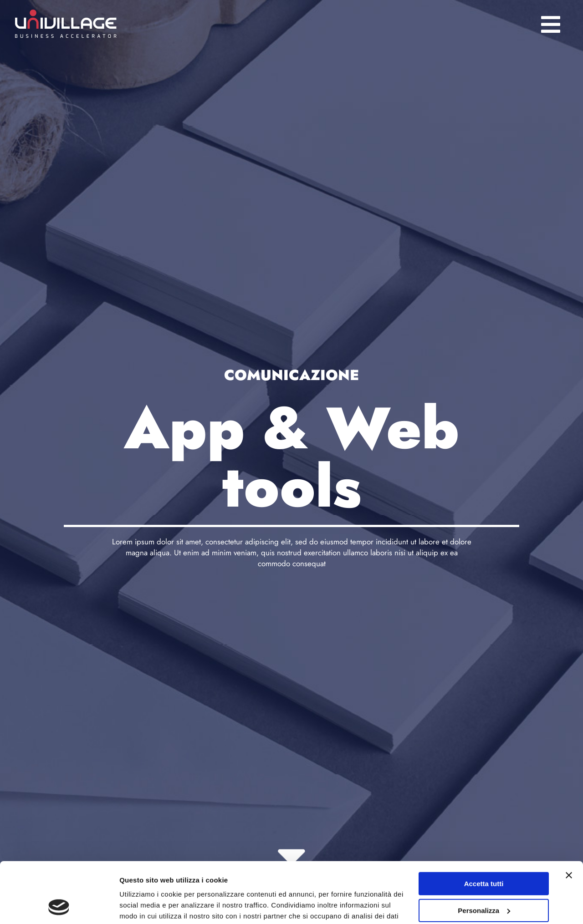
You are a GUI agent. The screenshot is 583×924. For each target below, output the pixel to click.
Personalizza (484, 853)
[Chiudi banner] (569, 818)
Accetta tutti (484, 827)
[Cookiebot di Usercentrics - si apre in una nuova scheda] (59, 906)
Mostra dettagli (144, 906)
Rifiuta (484, 880)
